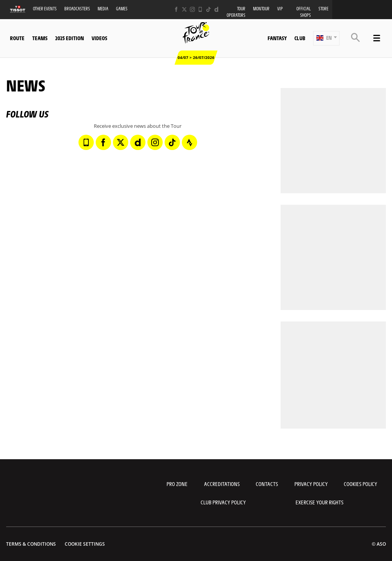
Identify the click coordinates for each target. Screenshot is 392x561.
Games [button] (122, 9)
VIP (280, 9)
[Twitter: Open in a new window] (184, 9)
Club (300, 38)
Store (323, 9)
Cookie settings (85, 544)
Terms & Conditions (31, 544)
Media (103, 9)
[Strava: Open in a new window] (189, 142)
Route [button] (17, 38)
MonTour (261, 9)
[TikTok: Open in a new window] (208, 9)
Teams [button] (40, 38)
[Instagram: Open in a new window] (192, 9)
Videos (99, 38)
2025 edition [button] (69, 38)
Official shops (304, 12)
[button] (326, 38)
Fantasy (277, 38)
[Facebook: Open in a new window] (176, 9)
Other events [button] (45, 9)
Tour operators (236, 12)
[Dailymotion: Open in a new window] (216, 9)
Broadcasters (77, 9)
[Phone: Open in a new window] (200, 9)
